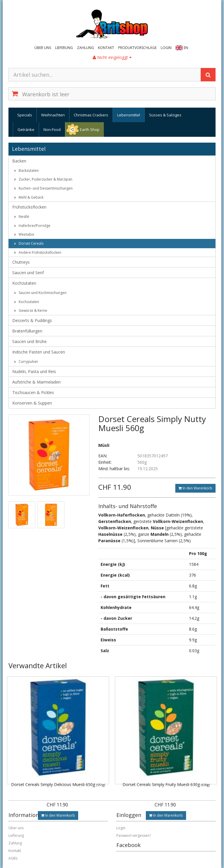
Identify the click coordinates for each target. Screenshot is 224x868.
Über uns (43, 48)
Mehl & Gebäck (29, 197)
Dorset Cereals (29, 243)
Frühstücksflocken (29, 207)
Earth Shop (90, 129)
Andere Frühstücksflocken (38, 252)
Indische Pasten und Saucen (39, 352)
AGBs (13, 858)
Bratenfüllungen (27, 331)
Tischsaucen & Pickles (33, 392)
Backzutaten (26, 170)
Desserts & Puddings (32, 320)
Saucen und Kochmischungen (40, 293)
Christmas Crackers (91, 115)
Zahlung (85, 48)
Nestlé (22, 217)
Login (166, 48)
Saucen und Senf (28, 273)
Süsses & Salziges (165, 115)
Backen (19, 161)
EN (186, 48)
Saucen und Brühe (29, 341)
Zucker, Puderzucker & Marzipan (43, 179)
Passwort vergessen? (134, 835)
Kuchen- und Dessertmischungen (43, 188)
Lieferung (64, 48)
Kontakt (106, 48)
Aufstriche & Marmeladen (36, 382)
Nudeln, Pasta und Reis (34, 371)
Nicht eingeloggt (112, 57)
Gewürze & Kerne (31, 310)
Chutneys (21, 262)
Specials (25, 115)
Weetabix (24, 234)
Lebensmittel (129, 115)
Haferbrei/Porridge (32, 226)
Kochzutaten (24, 283)
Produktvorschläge (137, 48)
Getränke (26, 129)
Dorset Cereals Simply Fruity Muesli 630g (166, 784)
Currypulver (26, 362)
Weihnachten (53, 115)
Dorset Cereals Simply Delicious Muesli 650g (58, 784)
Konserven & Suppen (32, 403)
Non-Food (52, 129)
